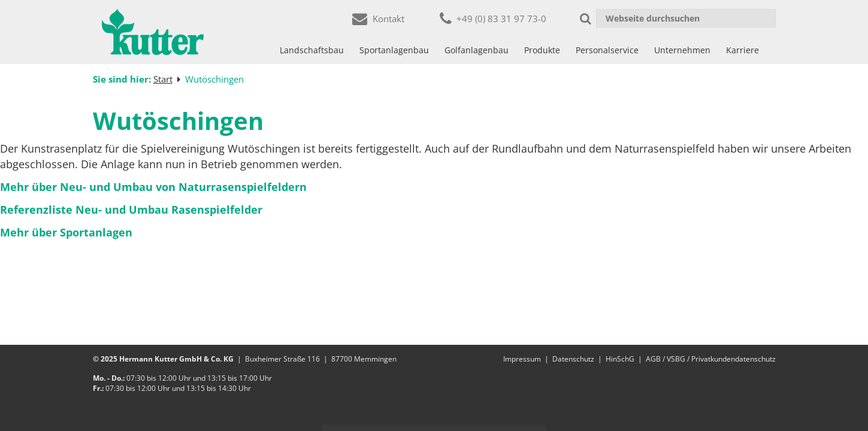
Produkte (542, 50)
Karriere (743, 50)
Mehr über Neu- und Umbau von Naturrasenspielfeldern (153, 187)
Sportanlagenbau (394, 50)
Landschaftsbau (312, 50)
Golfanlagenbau (477, 50)
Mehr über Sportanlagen (66, 232)
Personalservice (607, 50)
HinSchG (620, 359)
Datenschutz (573, 359)
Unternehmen (682, 50)
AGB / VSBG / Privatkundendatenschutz (711, 359)
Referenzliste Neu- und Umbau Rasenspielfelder (131, 210)
